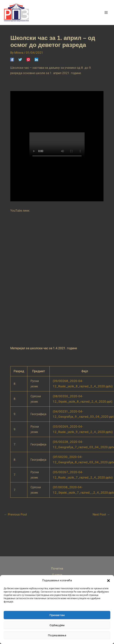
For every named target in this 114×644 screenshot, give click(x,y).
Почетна (57, 568)
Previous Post (16, 514)
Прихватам (57, 615)
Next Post (101, 514)
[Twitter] (20, 59)
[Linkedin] (36, 59)
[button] (108, 581)
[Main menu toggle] (106, 13)
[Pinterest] (28, 59)
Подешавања (57, 635)
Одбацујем (57, 625)
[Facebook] (12, 59)
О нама (57, 575)
